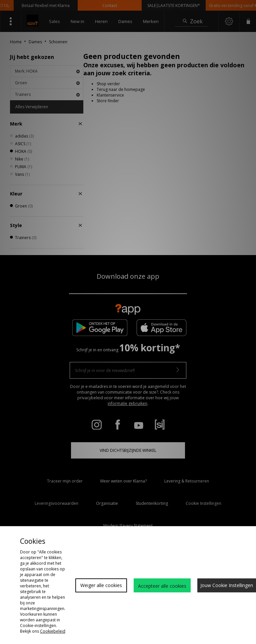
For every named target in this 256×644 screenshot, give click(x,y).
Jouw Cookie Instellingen (227, 585)
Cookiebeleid (53, 631)
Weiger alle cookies (101, 585)
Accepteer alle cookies (162, 586)
